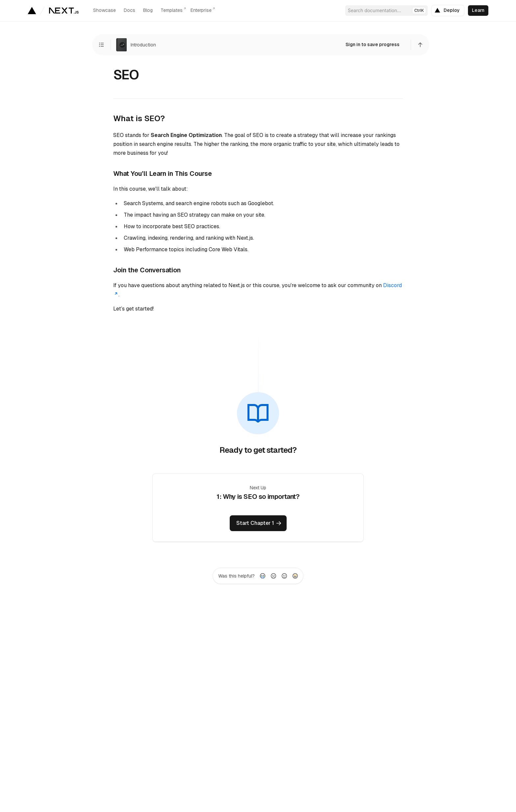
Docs (129, 10)
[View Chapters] (101, 45)
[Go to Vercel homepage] (32, 11)
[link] (448, 11)
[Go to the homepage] (64, 11)
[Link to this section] (169, 118)
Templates (172, 10)
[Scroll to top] (420, 45)
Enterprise (201, 10)
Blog (148, 10)
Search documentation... (387, 11)
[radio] (263, 576)
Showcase (104, 10)
